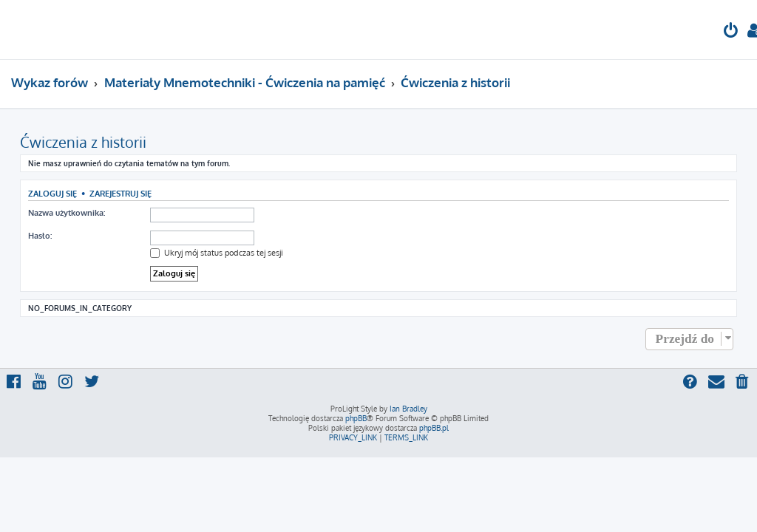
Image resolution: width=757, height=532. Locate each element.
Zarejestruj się (120, 193)
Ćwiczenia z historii (83, 142)
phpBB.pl (434, 428)
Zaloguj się (52, 193)
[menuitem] (731, 32)
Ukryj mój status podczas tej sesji (217, 253)
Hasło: (40, 236)
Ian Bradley (408, 409)
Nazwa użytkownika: (67, 213)
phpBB (356, 418)
